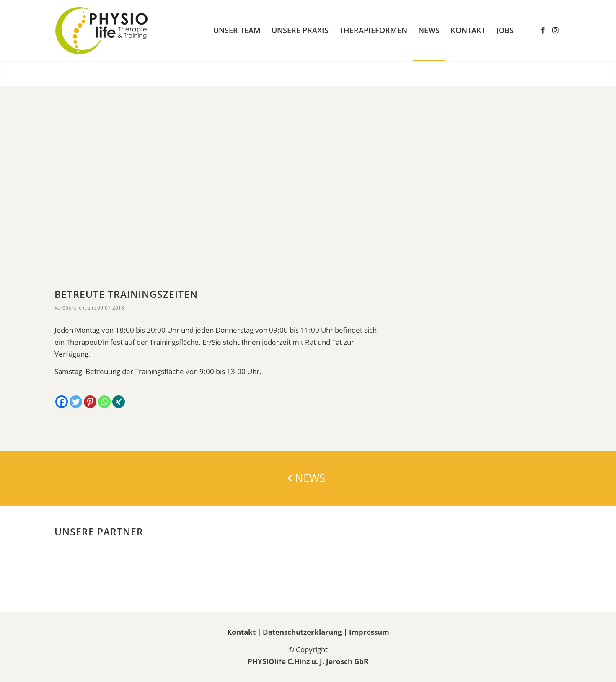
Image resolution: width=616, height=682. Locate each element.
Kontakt (241, 632)
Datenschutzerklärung (302, 632)
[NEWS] (308, 478)
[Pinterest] (90, 402)
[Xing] (119, 402)
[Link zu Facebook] (543, 30)
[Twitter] (76, 402)
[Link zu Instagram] (555, 30)
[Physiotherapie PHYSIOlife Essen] (102, 30)
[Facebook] (62, 402)
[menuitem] (237, 30)
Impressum (369, 632)
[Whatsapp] (104, 402)
